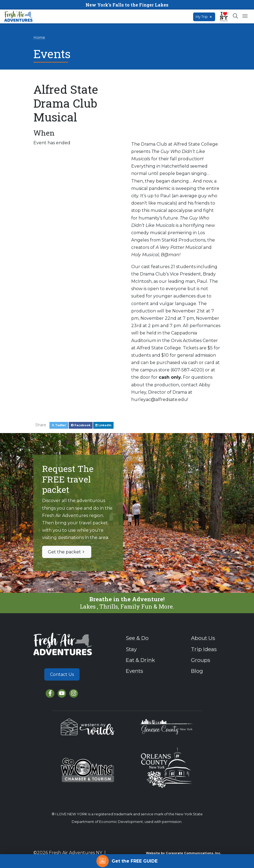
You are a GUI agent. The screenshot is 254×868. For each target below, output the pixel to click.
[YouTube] (62, 693)
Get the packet (67, 552)
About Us (203, 638)
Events (134, 671)
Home (39, 37)
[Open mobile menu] (245, 16)
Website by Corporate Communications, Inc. (183, 853)
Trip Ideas (204, 649)
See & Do (137, 638)
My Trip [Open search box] (204, 17)
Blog (197, 671)
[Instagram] (73, 693)
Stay (131, 649)
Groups (201, 660)
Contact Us (62, 674)
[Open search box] (236, 16)
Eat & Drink (140, 660)
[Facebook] (50, 693)
